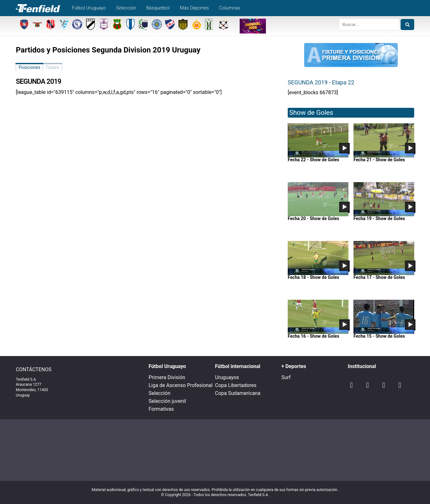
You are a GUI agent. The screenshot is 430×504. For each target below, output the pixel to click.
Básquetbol (158, 8)
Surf (286, 377)
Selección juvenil (167, 401)
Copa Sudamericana (238, 393)
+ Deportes (294, 366)
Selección (126, 8)
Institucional (362, 366)
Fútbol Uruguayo (89, 8)
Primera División (167, 377)
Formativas (161, 409)
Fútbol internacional (238, 366)
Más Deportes (194, 8)
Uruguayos (227, 377)
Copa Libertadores (236, 385)
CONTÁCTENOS (34, 370)
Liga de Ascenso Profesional (181, 385)
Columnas (230, 8)
